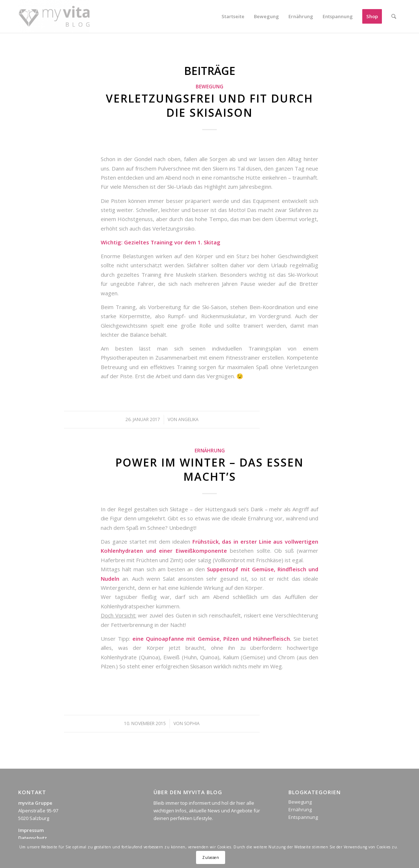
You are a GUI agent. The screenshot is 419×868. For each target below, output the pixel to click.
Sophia (192, 723)
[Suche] (394, 16)
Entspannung (303, 817)
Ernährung (210, 451)
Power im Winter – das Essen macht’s (209, 469)
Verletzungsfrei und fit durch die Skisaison (209, 105)
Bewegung (209, 87)
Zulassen (211, 857)
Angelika (188, 419)
